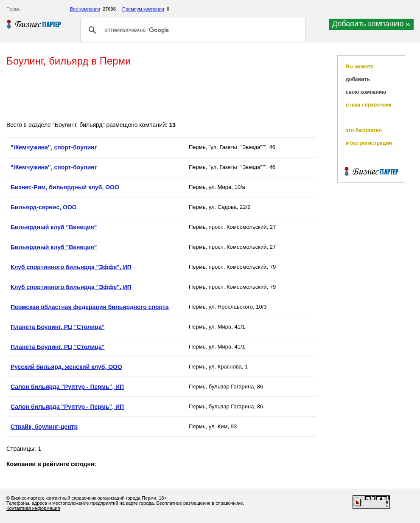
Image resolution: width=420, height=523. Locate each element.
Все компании (85, 9)
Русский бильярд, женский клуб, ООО (66, 367)
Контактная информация (33, 508)
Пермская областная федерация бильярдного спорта (90, 307)
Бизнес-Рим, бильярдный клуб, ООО (65, 187)
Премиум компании (143, 9)
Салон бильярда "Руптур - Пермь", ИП (67, 387)
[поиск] (192, 30)
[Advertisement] (161, 95)
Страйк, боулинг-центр (44, 427)
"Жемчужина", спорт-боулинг (54, 147)
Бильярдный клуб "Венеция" (54, 227)
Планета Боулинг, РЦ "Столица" (57, 327)
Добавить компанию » (371, 24)
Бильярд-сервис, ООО (44, 207)
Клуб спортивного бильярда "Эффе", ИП (71, 267)
